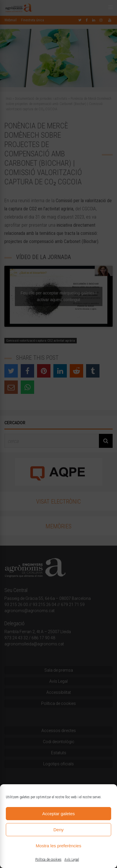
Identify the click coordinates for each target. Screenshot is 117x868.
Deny (58, 830)
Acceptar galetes (59, 814)
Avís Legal (72, 860)
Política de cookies (48, 860)
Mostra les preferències (59, 846)
